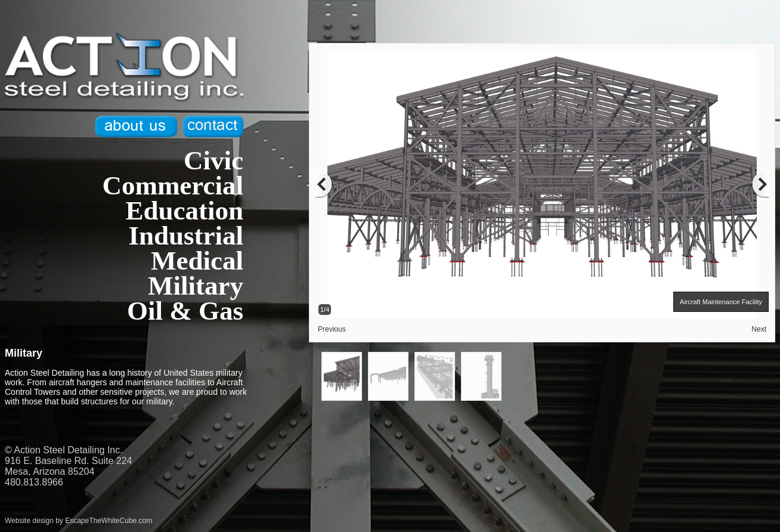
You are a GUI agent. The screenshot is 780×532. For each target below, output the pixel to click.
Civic (213, 160)
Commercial (173, 185)
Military (196, 286)
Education (184, 211)
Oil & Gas (185, 311)
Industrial (186, 236)
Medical (197, 261)
